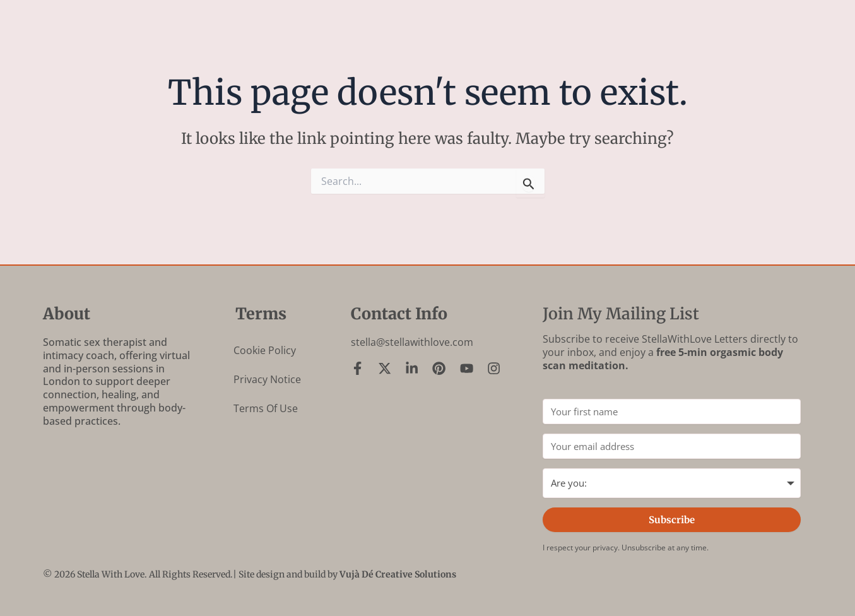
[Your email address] (672, 446)
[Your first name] (672, 412)
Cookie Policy (265, 350)
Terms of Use (266, 408)
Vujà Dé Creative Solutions (398, 574)
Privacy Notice (267, 379)
